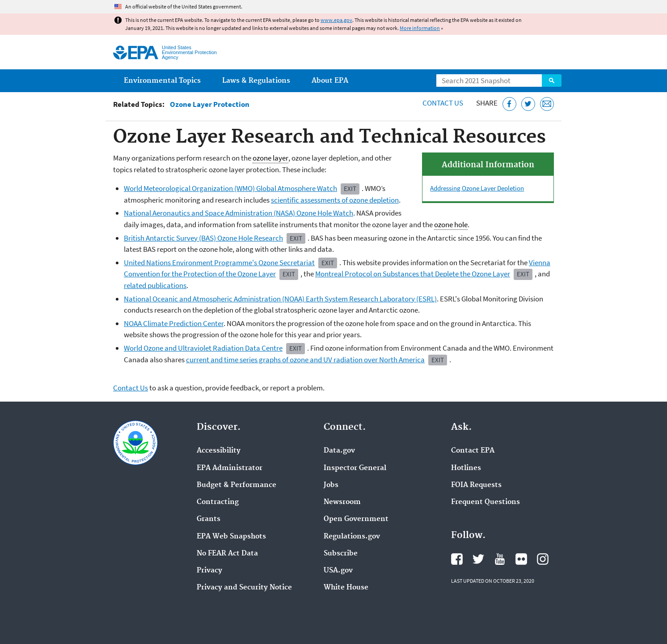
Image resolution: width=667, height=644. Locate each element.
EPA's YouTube (500, 559)
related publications (155, 285)
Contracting (218, 502)
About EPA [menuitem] (330, 81)
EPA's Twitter (478, 559)
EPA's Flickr (521, 559)
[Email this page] (547, 104)
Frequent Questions (485, 502)
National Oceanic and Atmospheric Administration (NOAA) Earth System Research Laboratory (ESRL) (280, 299)
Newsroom (342, 502)
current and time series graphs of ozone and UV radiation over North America (305, 360)
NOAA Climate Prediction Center (174, 323)
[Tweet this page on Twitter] (528, 104)
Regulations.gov (352, 537)
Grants (209, 519)
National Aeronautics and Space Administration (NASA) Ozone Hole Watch (239, 213)
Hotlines (466, 468)
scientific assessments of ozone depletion (335, 200)
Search (552, 80)
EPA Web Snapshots (231, 537)
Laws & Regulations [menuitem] (256, 81)
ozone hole (451, 225)
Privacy (209, 571)
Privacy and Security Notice (244, 588)
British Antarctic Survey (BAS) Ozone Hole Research (203, 238)
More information (420, 28)
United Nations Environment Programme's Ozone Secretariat (219, 263)
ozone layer (270, 158)
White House (346, 588)
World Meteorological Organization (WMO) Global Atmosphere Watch (230, 188)
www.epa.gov (336, 20)
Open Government (356, 519)
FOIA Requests (476, 485)
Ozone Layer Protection (210, 104)
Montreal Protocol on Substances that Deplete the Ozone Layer (413, 274)
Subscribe (341, 554)
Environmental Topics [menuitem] (162, 81)
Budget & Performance (236, 485)
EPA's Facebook (457, 559)
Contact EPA (473, 451)
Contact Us (443, 103)
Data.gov (339, 451)
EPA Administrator (230, 468)
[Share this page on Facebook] (509, 104)
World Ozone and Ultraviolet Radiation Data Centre (203, 348)
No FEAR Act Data (227, 554)
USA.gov (338, 571)
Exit (350, 189)
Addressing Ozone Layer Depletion (477, 188)
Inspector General (355, 468)
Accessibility (219, 451)
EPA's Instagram (543, 559)
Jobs (331, 485)
